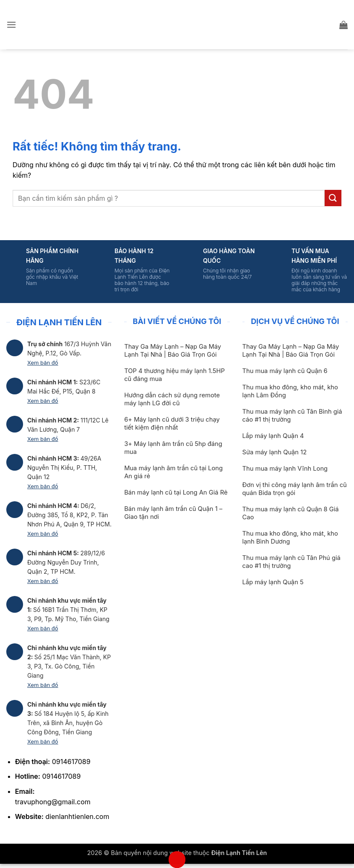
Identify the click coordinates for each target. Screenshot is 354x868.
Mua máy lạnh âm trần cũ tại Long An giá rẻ (173, 472)
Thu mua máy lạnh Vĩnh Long (285, 469)
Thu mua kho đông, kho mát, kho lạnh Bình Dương (290, 538)
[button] (11, 25)
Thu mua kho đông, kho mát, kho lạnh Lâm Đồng (290, 391)
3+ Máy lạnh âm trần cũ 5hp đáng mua (173, 448)
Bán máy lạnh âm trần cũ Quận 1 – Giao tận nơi (173, 513)
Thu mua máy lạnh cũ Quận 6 (285, 371)
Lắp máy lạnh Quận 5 (273, 582)
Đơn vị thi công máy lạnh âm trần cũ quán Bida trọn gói (294, 489)
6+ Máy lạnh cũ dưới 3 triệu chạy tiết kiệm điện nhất (172, 424)
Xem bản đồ (43, 363)
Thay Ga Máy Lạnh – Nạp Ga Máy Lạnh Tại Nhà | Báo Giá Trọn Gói (173, 351)
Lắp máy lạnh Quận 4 (273, 436)
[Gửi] (333, 198)
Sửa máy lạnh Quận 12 (274, 452)
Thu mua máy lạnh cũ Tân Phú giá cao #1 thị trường (291, 562)
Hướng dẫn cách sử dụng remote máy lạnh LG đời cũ (172, 399)
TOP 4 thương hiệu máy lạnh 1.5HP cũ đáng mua (174, 375)
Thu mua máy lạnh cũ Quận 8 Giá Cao (290, 513)
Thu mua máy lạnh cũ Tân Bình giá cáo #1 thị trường (292, 416)
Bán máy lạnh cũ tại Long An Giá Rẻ (176, 492)
